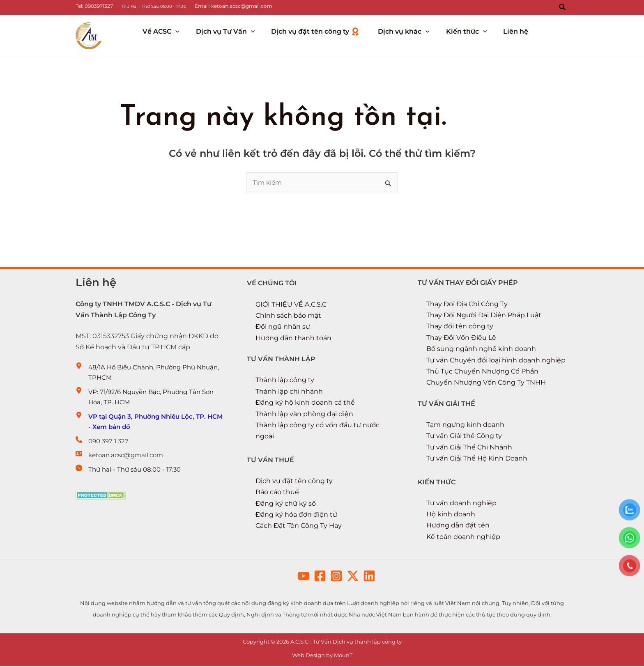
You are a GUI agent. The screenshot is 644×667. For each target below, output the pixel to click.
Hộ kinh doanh (451, 515)
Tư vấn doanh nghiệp (461, 504)
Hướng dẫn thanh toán (293, 340)
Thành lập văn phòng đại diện (304, 415)
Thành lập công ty (285, 382)
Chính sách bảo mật (288, 317)
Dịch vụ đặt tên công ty (294, 482)
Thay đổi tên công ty (460, 328)
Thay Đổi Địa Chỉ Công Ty (467, 306)
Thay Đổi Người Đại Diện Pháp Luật (484, 317)
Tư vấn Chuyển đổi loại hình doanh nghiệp (496, 361)
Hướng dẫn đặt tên (458, 526)
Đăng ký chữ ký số (286, 504)
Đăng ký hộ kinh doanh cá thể (305, 404)
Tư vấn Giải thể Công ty (464, 437)
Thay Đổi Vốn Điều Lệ (461, 339)
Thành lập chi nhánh (289, 393)
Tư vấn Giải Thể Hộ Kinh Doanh (477, 460)
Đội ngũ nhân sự (283, 329)
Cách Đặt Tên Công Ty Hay (299, 526)
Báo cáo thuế (277, 493)
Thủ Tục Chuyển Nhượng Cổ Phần (482, 373)
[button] (563, 7)
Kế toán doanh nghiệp (463, 537)
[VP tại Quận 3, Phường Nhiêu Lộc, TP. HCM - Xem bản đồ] (151, 429)
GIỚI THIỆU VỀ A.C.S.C (291, 306)
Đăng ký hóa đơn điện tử (296, 515)
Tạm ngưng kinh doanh (465, 426)
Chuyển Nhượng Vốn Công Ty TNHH (486, 384)
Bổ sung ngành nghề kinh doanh (481, 350)
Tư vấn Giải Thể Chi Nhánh (469, 448)
